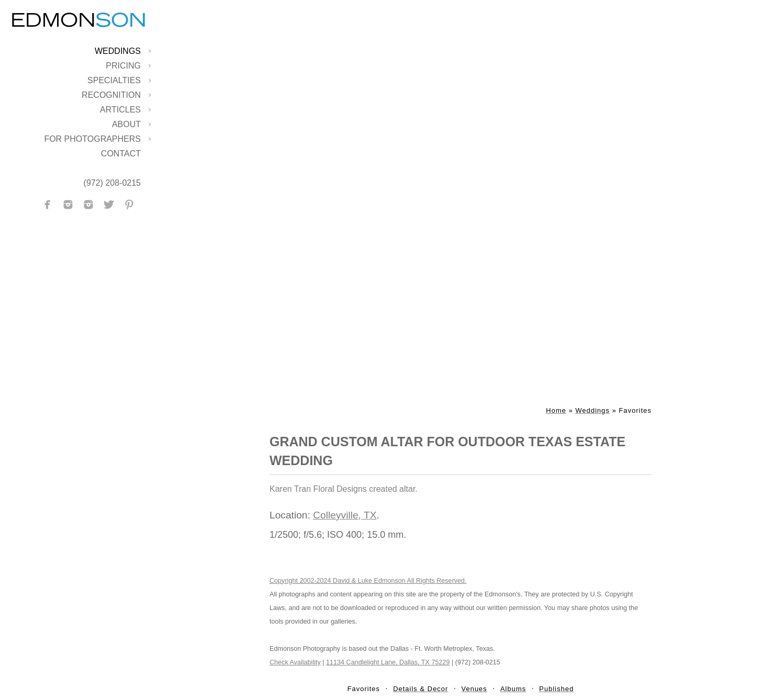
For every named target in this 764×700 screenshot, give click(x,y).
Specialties (114, 80)
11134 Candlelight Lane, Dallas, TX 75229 (388, 662)
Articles (120, 110)
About (126, 124)
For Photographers (92, 139)
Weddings (118, 51)
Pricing (123, 66)
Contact (121, 154)
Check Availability (295, 662)
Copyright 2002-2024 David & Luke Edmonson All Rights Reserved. (368, 581)
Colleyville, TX (345, 515)
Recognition (111, 95)
